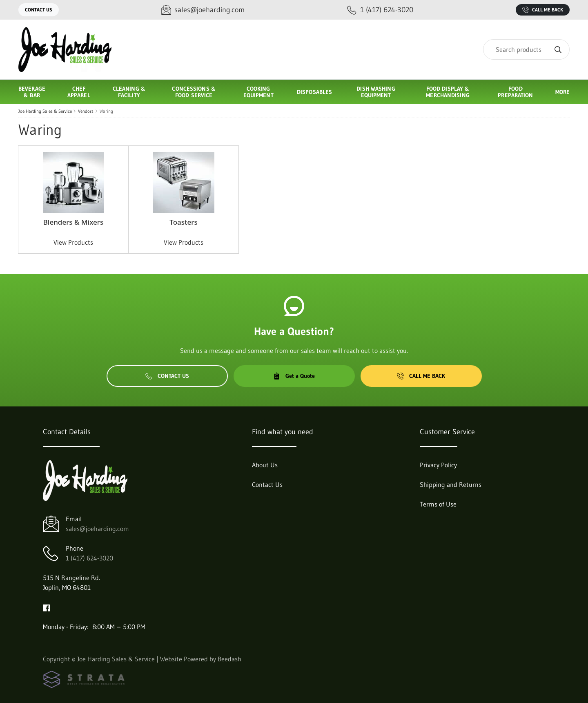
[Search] (526, 49)
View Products (73, 242)
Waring (106, 111)
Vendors (86, 111)
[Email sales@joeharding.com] (203, 10)
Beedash (229, 659)
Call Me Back (543, 10)
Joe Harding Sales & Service (45, 111)
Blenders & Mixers (73, 222)
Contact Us (39, 10)
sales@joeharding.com (97, 529)
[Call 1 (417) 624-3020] (380, 10)
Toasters (183, 222)
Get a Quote (294, 376)
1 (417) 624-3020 (89, 558)
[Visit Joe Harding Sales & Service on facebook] (47, 607)
